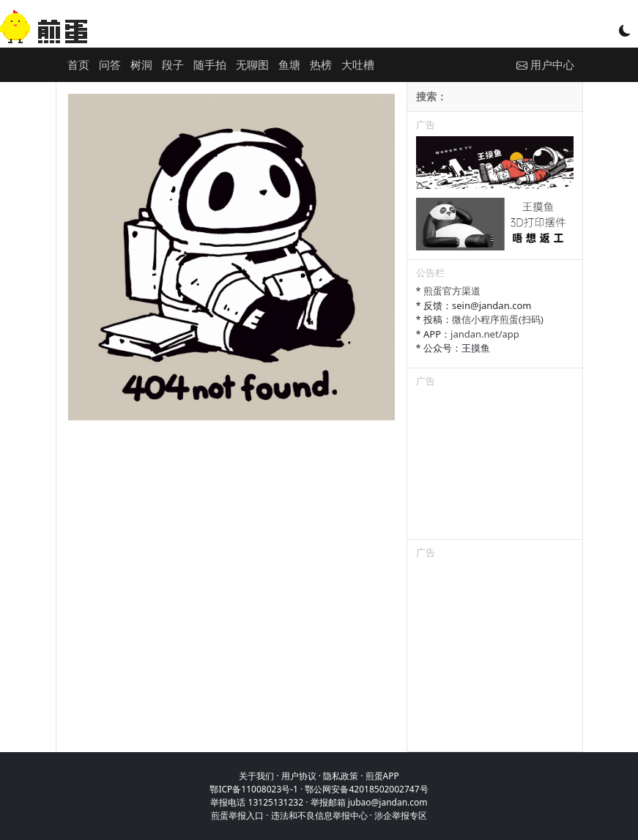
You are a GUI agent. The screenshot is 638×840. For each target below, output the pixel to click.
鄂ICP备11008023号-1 (254, 789)
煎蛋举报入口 (237, 815)
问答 (110, 64)
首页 (78, 64)
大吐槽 (358, 64)
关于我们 (256, 776)
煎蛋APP (382, 776)
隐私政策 (341, 776)
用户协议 (299, 776)
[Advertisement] (495, 466)
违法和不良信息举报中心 (319, 815)
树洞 (141, 64)
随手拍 (210, 64)
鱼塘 (289, 64)
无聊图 (252, 64)
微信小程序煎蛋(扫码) (498, 319)
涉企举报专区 (401, 815)
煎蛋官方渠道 (452, 291)
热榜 (321, 64)
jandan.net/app (485, 334)
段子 (173, 64)
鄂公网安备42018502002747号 (366, 789)
